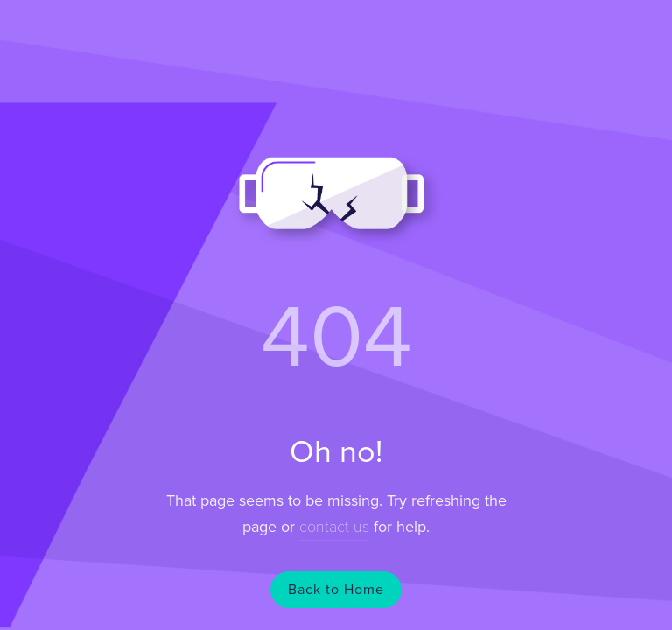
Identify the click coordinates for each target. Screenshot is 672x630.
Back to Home (336, 590)
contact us (334, 527)
